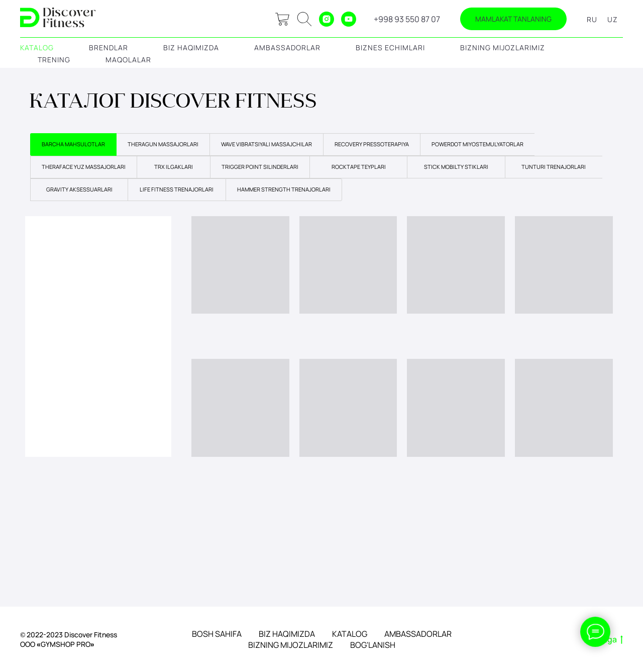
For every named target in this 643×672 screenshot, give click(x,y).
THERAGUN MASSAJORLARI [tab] (163, 144)
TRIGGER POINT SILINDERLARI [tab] (260, 167)
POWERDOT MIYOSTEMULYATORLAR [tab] (477, 144)
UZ (613, 19)
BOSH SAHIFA (217, 634)
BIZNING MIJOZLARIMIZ (503, 47)
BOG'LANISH (373, 645)
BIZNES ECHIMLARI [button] (390, 47)
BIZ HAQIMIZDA (191, 47)
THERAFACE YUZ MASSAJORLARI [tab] (84, 167)
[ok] (304, 19)
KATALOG (37, 47)
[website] (282, 19)
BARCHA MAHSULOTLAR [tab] (73, 144)
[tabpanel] (321, 333)
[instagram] (327, 19)
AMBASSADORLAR (287, 47)
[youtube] (349, 19)
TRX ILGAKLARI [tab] (174, 167)
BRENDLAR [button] (109, 47)
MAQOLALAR (128, 60)
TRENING (54, 60)
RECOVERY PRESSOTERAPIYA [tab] (372, 144)
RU (592, 19)
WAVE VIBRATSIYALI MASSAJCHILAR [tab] (266, 144)
